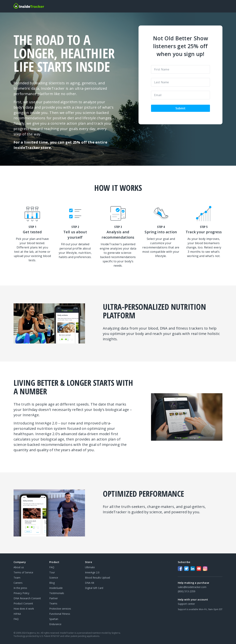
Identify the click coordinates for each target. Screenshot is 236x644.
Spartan (54, 619)
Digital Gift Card (94, 588)
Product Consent (23, 603)
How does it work (24, 609)
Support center (186, 604)
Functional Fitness (60, 614)
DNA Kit (90, 583)
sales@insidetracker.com (192, 587)
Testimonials (57, 593)
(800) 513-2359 (187, 591)
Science (54, 578)
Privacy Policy (21, 593)
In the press (20, 588)
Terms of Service (23, 572)
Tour (52, 572)
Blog (52, 583)
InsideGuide (56, 588)
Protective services (60, 609)
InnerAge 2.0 (92, 572)
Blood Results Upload (97, 578)
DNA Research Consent (27, 598)
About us (19, 567)
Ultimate (90, 567)
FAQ (16, 619)
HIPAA (17, 614)
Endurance (55, 624)
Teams (53, 603)
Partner (54, 598)
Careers (18, 583)
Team (17, 578)
